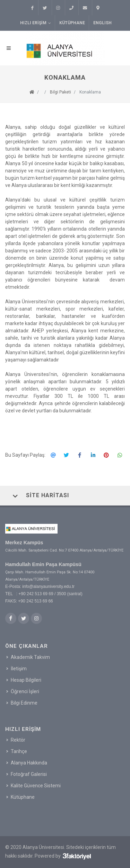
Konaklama (90, 92)
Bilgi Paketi (60, 92)
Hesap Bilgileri (26, 680)
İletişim (19, 668)
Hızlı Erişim (36, 23)
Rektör (18, 740)
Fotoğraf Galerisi (29, 774)
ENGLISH (102, 23)
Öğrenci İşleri (25, 691)
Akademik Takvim (30, 657)
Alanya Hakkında (29, 763)
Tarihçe (19, 751)
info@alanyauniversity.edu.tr (48, 587)
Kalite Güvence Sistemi (36, 786)
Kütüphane (72, 23)
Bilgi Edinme (24, 703)
